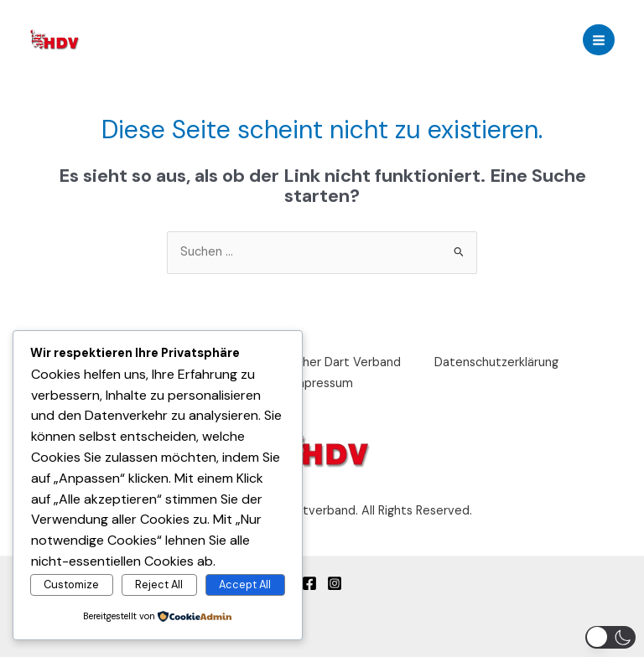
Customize (71, 585)
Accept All (245, 585)
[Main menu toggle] (599, 40)
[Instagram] (335, 583)
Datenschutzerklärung (496, 362)
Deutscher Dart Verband (331, 362)
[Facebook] (309, 583)
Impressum (322, 383)
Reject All (159, 585)
